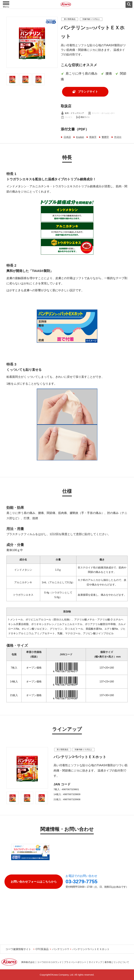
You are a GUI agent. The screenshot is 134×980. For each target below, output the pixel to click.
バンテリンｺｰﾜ (60, 949)
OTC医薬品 (42, 949)
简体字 (93, 137)
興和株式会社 (28, 962)
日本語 (67, 137)
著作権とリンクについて (117, 962)
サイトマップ (95, 962)
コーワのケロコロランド (49, 962)
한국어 (118, 137)
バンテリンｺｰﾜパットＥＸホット (91, 949)
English (80, 137)
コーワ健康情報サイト (18, 949)
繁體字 (105, 137)
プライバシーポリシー (75, 962)
